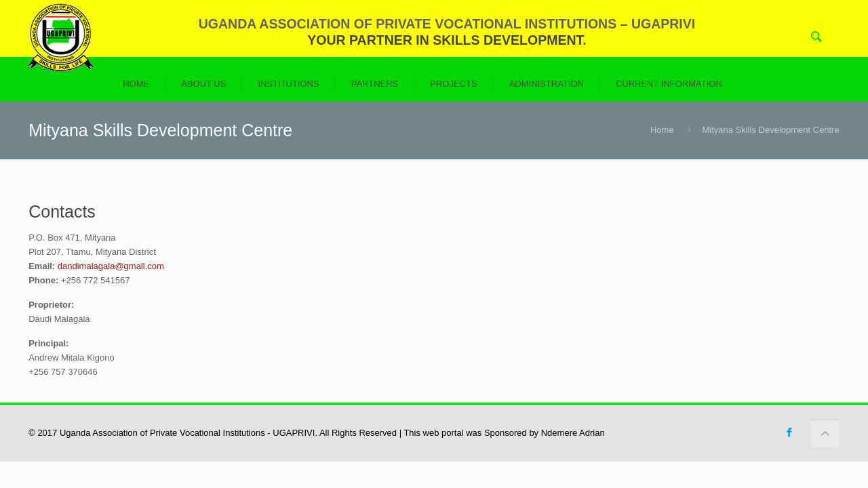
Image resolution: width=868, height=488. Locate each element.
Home (662, 130)
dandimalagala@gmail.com (111, 266)
